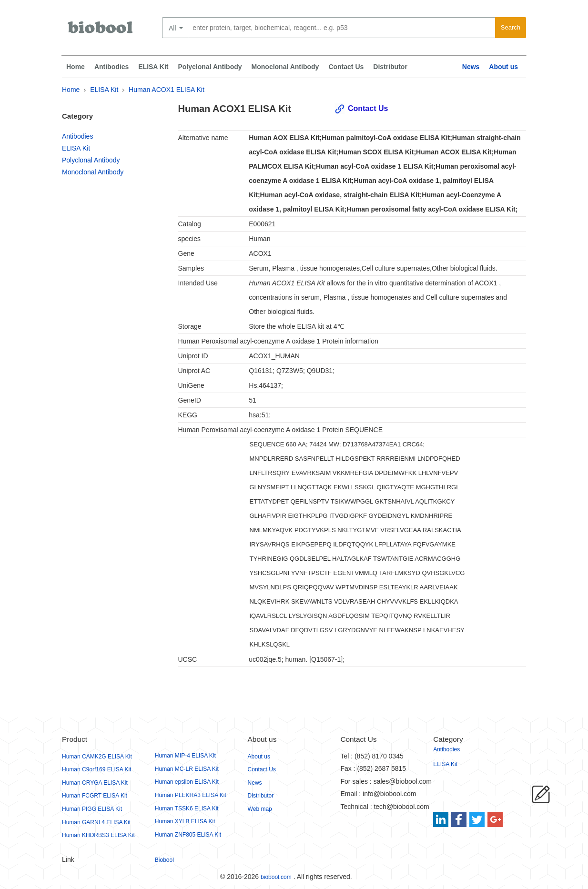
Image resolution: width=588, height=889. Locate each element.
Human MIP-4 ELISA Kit (185, 756)
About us (503, 67)
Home (76, 67)
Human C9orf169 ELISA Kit (96, 769)
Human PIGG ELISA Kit (92, 809)
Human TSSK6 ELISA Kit (187, 808)
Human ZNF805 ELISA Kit (188, 835)
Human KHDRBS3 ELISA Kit (98, 835)
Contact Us (346, 67)
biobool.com (276, 877)
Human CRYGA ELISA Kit (95, 783)
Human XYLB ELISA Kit (185, 821)
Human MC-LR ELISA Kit (187, 769)
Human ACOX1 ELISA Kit (167, 90)
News (471, 67)
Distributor (390, 67)
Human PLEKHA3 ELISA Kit (191, 795)
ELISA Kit (153, 67)
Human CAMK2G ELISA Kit (97, 757)
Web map (260, 809)
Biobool (164, 860)
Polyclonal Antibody (210, 67)
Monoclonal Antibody (285, 67)
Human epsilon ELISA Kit (187, 782)
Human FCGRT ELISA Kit (95, 796)
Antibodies (112, 67)
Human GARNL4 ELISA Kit (96, 822)
